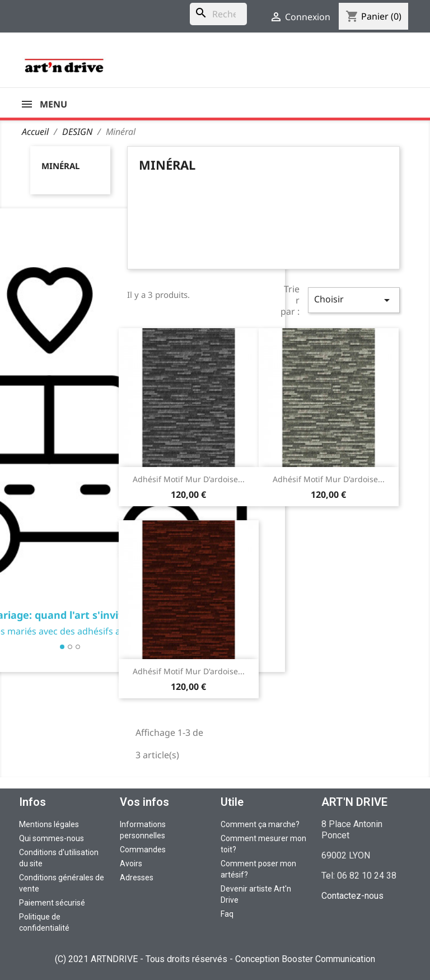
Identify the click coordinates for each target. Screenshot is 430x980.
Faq (227, 914)
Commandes (143, 850)
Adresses (137, 878)
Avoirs (131, 864)
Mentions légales (49, 824)
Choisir (354, 300)
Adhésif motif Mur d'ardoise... (189, 479)
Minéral (60, 166)
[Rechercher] (218, 14)
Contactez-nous (352, 896)
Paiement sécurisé (52, 903)
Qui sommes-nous (52, 838)
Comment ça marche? (260, 824)
